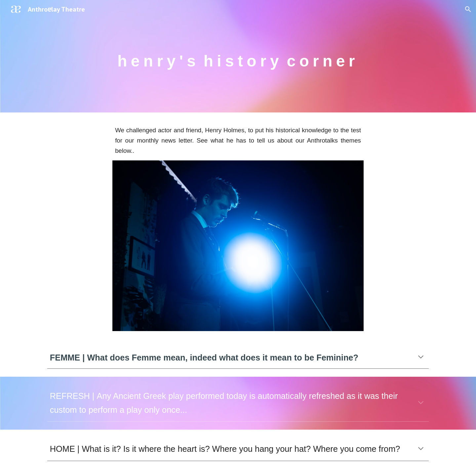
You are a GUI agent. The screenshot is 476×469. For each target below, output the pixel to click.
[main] (238, 56)
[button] (468, 9)
